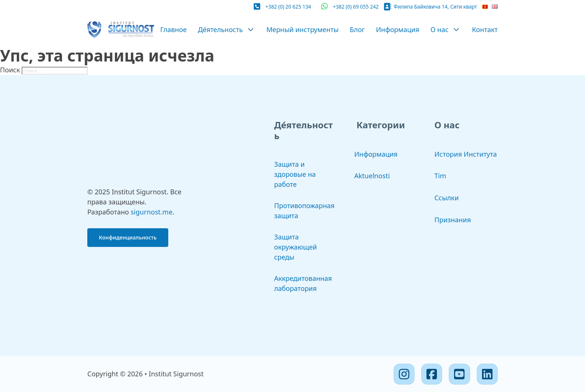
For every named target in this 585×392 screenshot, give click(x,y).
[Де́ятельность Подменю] (251, 29)
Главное (173, 29)
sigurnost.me (151, 212)
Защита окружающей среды (296, 247)
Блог (357, 29)
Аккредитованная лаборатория (303, 283)
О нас (439, 29)
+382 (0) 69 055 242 (356, 7)
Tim (440, 176)
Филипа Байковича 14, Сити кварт (435, 7)
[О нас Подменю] (456, 29)
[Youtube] (459, 374)
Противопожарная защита (304, 211)
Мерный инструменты (303, 29)
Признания (453, 220)
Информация (398, 29)
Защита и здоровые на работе (295, 174)
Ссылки (446, 198)
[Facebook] (432, 374)
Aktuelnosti (372, 176)
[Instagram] (404, 374)
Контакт (485, 29)
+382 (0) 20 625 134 (288, 7)
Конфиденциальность (128, 237)
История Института (466, 154)
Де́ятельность (220, 29)
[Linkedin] (487, 374)
